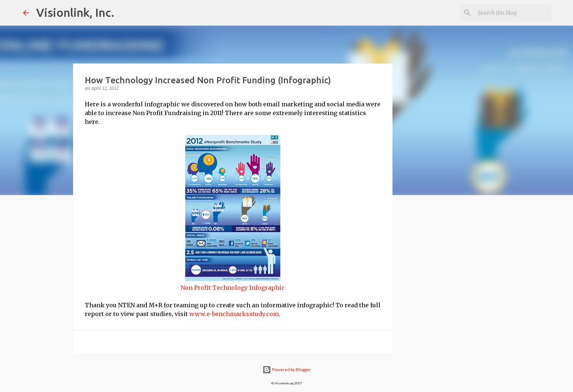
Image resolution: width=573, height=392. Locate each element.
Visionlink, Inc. (75, 12)
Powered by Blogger (287, 370)
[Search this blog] (513, 13)
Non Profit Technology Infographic (233, 288)
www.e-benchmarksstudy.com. (235, 314)
